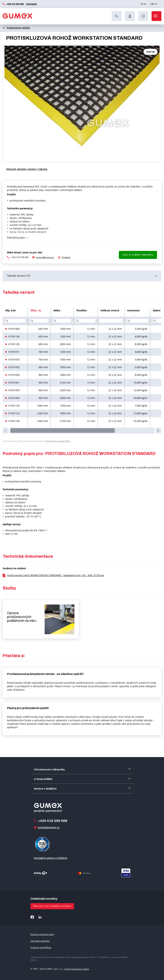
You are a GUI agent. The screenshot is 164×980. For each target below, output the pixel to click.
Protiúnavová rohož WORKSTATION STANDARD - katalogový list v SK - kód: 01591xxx (56, 575)
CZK (152, 4)
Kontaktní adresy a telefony (51, 858)
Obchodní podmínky (40, 941)
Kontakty (31, 4)
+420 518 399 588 (15, 4)
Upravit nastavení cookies (77, 969)
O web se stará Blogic (41, 947)
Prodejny (66, 257)
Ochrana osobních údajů (42, 934)
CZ (142, 4)
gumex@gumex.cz (45, 257)
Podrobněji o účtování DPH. (58, 441)
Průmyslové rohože (18, 28)
